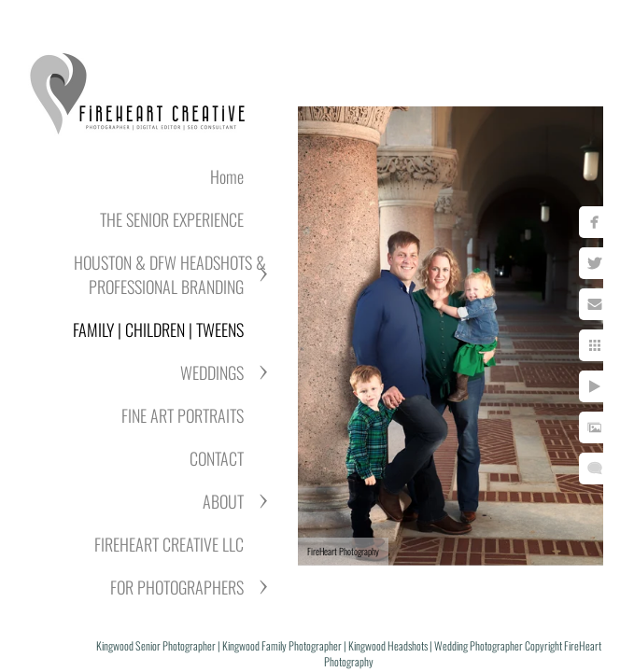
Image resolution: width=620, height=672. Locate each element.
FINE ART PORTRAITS (183, 415)
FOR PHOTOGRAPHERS (177, 587)
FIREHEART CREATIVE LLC (169, 544)
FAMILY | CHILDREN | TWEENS (158, 329)
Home (227, 176)
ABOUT (223, 501)
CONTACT (217, 458)
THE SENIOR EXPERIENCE (172, 219)
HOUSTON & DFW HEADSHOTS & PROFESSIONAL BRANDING (170, 274)
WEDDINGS (212, 372)
